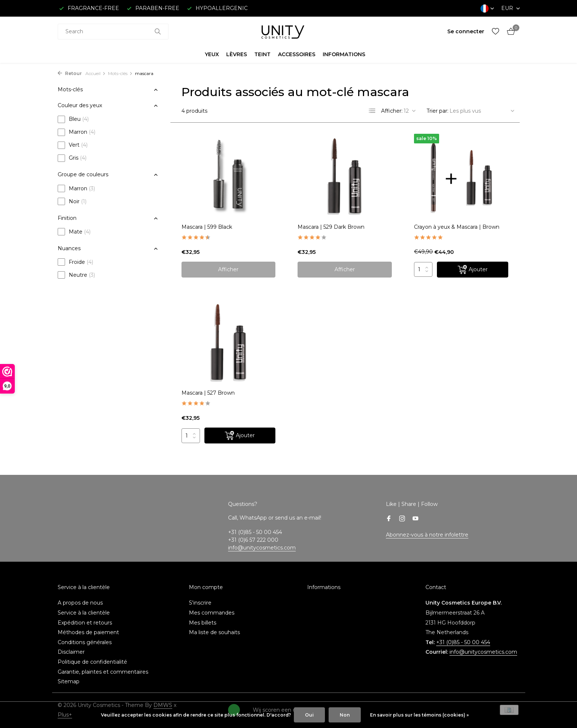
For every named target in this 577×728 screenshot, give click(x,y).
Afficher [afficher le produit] (228, 269)
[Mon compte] (466, 31)
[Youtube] (415, 519)
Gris (72, 158)
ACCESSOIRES (297, 54)
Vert (73, 145)
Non (345, 715)
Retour (70, 73)
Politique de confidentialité (92, 662)
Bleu (73, 119)
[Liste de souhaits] (495, 32)
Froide (75, 262)
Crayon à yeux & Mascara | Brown (457, 227)
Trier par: (437, 111)
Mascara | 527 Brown (208, 393)
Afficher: (392, 111)
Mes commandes (212, 613)
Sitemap (69, 681)
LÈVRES (237, 54)
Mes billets (203, 623)
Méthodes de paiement (88, 632)
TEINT (262, 54)
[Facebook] (389, 519)
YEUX (212, 54)
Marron (77, 132)
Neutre (76, 275)
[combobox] (113, 32)
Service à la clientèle (84, 613)
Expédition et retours (85, 623)
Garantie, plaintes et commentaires (103, 672)
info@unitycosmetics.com (262, 548)
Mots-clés (120, 73)
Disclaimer (71, 652)
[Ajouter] (473, 270)
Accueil (96, 73)
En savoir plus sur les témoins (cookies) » (419, 715)
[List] (372, 111)
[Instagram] (402, 519)
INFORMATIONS (344, 54)
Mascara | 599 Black (207, 227)
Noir (72, 201)
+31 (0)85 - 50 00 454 (463, 642)
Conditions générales (85, 642)
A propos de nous (80, 603)
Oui (309, 715)
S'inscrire (200, 603)
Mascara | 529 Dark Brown (331, 227)
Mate (74, 232)
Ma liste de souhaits (214, 632)
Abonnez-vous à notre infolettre (427, 535)
